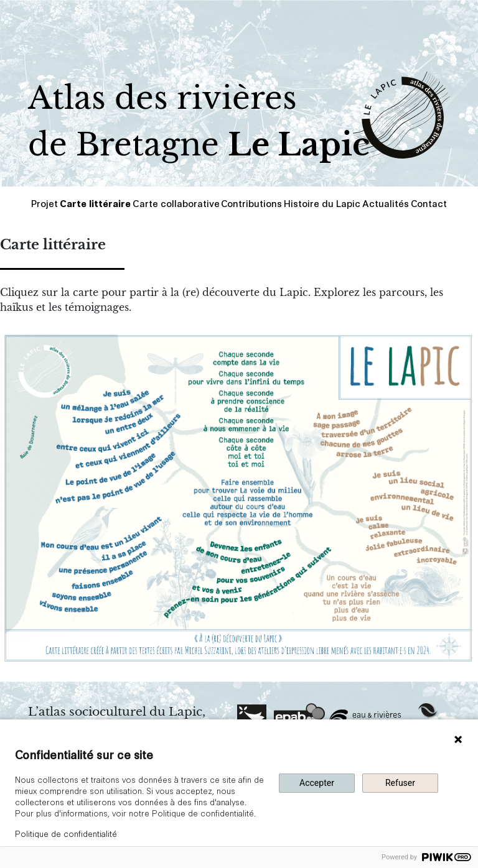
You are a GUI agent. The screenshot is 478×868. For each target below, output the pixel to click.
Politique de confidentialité (66, 833)
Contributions (251, 203)
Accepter (317, 783)
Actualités (386, 203)
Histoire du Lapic (322, 203)
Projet (45, 203)
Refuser (400, 783)
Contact (429, 203)
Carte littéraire (95, 203)
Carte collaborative (176, 203)
